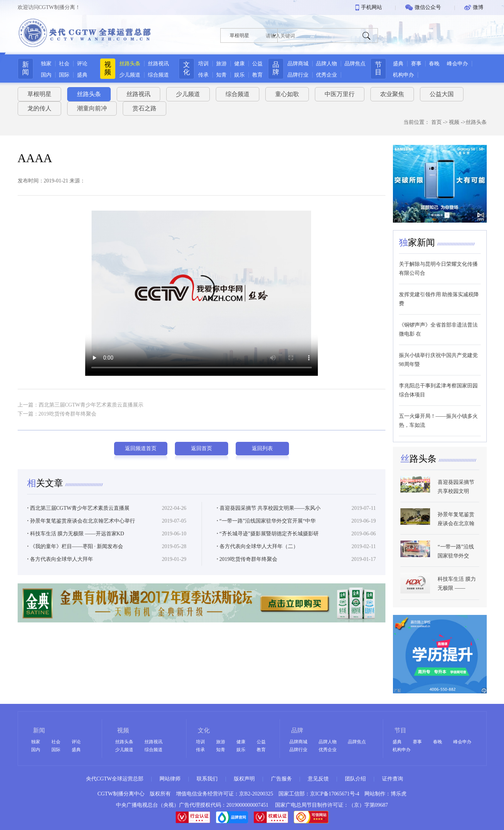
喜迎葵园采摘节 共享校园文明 (456, 508)
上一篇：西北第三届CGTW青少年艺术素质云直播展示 (80, 405)
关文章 (46, 505)
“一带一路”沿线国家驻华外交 (456, 573)
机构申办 (403, 75)
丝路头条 (130, 64)
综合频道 (158, 75)
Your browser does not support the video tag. (202, 293)
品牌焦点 (355, 64)
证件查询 (393, 779)
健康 (239, 64)
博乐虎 (399, 794)
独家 (46, 64)
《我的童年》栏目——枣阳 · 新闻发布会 (75, 568)
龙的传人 (39, 108)
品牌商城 (298, 64)
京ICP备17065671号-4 (335, 794)
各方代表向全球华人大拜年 (60, 581)
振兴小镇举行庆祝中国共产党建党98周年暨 (438, 360)
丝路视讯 (158, 64)
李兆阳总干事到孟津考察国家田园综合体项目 (438, 390)
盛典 (82, 75)
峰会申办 (457, 64)
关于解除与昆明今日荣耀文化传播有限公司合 (438, 269)
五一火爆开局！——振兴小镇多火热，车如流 (438, 421)
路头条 (420, 480)
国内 (46, 75)
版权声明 (244, 779)
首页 (436, 122)
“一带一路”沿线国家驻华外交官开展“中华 (266, 542)
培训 (203, 64)
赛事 (416, 64)
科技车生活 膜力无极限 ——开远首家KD (76, 555)
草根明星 (39, 94)
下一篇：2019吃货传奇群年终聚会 (57, 414)
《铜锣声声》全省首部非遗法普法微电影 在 (438, 329)
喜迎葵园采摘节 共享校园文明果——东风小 (269, 529)
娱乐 (239, 75)
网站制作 (375, 794)
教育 (257, 75)
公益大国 (442, 94)
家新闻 (418, 243)
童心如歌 (287, 94)
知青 (221, 75)
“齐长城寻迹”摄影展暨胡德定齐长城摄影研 (268, 555)
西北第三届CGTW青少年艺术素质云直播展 (78, 529)
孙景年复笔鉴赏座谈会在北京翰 (456, 540)
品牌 (276, 68)
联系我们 (207, 779)
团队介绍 (355, 779)
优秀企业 (326, 75)
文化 (187, 68)
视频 (108, 68)
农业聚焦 (392, 94)
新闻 (26, 68)
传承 (203, 75)
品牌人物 (326, 64)
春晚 (434, 64)
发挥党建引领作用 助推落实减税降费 (439, 299)
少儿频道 (130, 75)
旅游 (221, 64)
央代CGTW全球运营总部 (115, 779)
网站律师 (170, 779)
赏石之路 (144, 108)
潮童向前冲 (92, 108)
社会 (64, 64)
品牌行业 (298, 75)
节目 (378, 68)
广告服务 (281, 779)
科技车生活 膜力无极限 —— (457, 605)
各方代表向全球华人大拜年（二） (258, 568)
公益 (257, 64)
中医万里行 (340, 94)
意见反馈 (318, 779)
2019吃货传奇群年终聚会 (247, 581)
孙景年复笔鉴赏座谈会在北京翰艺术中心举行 (81, 542)
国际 (64, 75)
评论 (82, 64)
